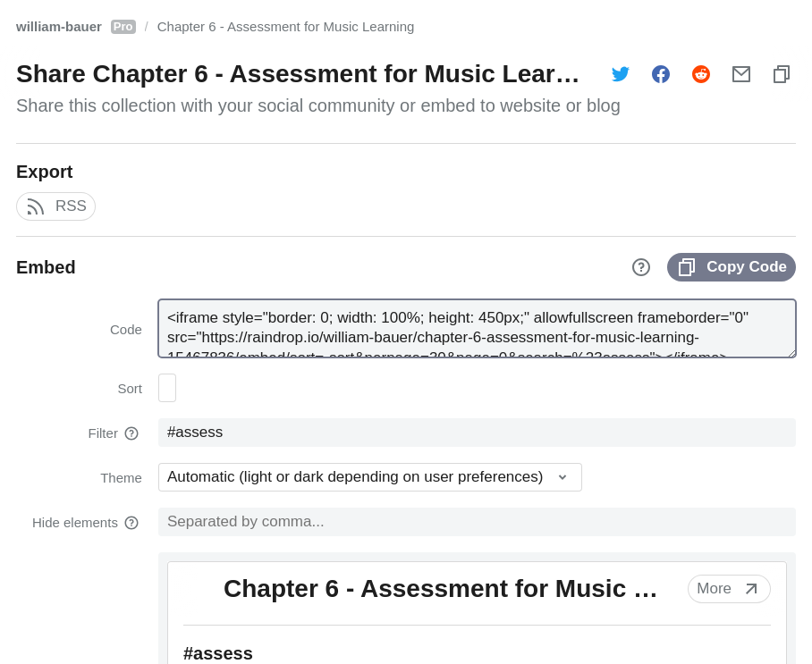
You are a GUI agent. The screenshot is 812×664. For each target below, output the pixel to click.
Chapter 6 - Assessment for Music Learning (286, 26)
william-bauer (76, 26)
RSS (56, 206)
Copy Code (732, 267)
